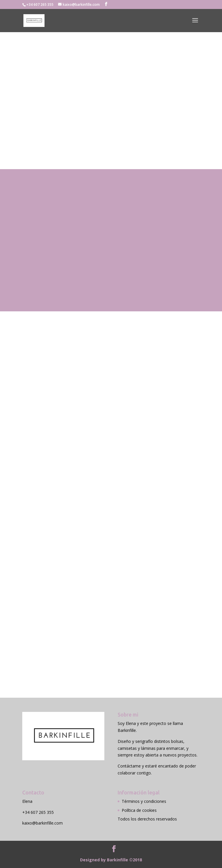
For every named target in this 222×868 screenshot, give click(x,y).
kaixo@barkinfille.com (42, 823)
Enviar (178, 625)
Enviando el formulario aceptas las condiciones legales (77, 613)
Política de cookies (139, 810)
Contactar (38, 149)
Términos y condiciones (144, 801)
